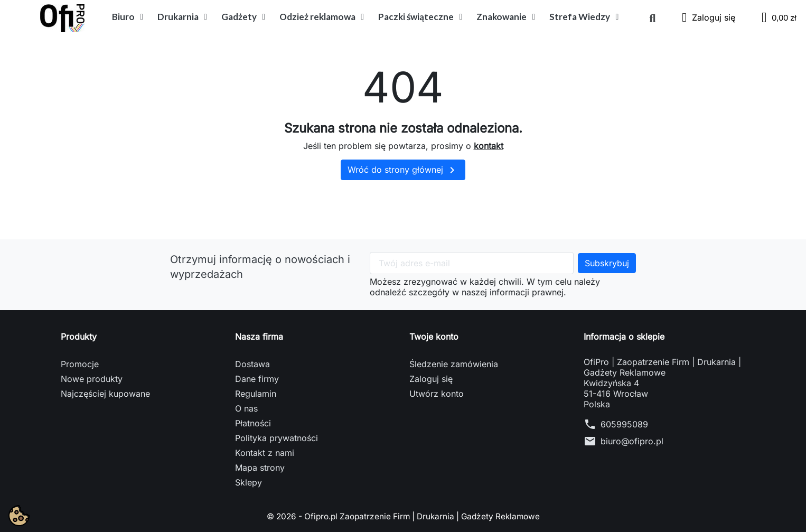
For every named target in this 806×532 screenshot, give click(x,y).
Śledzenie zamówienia (454, 364)
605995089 (624, 424)
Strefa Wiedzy (584, 17)
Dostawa (252, 364)
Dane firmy (257, 379)
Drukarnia (182, 17)
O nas (246, 408)
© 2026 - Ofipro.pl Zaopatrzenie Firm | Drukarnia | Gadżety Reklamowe (403, 516)
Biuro (128, 17)
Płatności (253, 423)
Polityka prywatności (277, 438)
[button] (652, 18)
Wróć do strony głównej (403, 170)
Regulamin (256, 394)
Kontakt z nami (265, 453)
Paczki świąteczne (420, 17)
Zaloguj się (431, 379)
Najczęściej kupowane (105, 394)
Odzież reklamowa (322, 17)
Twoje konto (434, 337)
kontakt (489, 146)
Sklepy (249, 482)
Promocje (80, 364)
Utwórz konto (437, 394)
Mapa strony (260, 468)
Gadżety (243, 17)
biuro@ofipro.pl (632, 441)
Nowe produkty (92, 379)
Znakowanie (506, 17)
